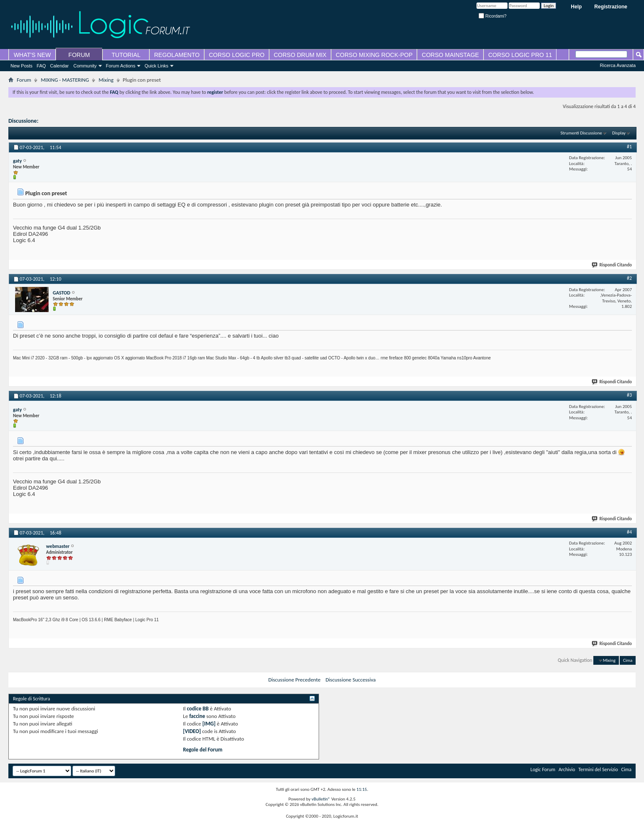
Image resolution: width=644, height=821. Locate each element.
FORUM (79, 55)
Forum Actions (121, 66)
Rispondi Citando (612, 265)
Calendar (60, 66)
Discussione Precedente (295, 680)
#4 (629, 532)
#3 (629, 395)
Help (576, 7)
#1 (629, 147)
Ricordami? (492, 16)
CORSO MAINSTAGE (450, 55)
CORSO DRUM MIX (300, 55)
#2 (629, 278)
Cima (628, 660)
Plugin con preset (61, 121)
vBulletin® (321, 799)
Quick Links (156, 66)
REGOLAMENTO (177, 55)
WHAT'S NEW (32, 55)
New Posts (22, 66)
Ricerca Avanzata (618, 65)
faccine (197, 716)
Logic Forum (543, 769)
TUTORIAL (126, 55)
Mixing (106, 80)
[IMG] (209, 724)
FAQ (41, 66)
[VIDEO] (192, 731)
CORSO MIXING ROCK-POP (374, 55)
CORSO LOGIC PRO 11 (520, 55)
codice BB (198, 709)
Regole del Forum (203, 750)
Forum (24, 80)
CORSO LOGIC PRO (237, 55)
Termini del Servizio (598, 769)
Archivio (567, 769)
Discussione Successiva (350, 680)
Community (85, 66)
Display (619, 133)
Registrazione (611, 7)
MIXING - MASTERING (65, 80)
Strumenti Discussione (581, 133)
